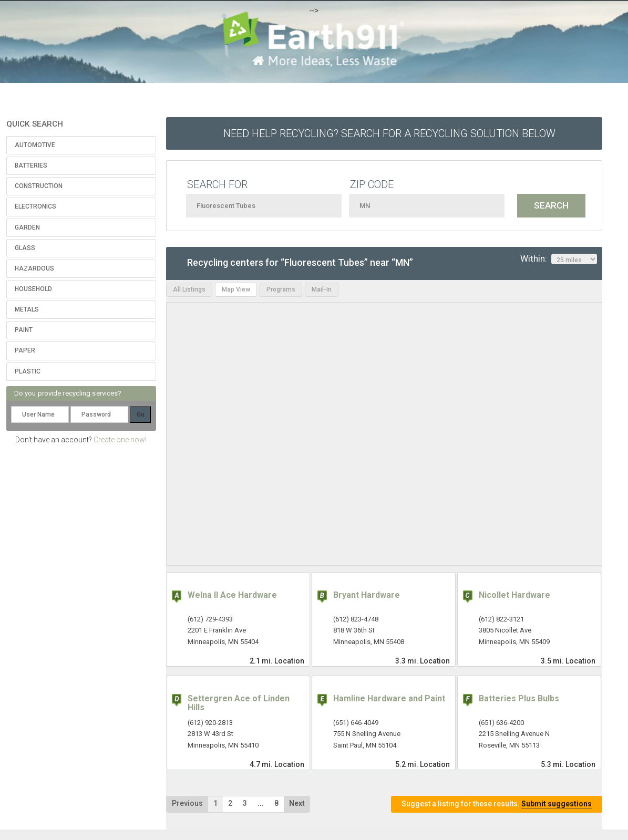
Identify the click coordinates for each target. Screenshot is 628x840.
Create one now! (120, 440)
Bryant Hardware (367, 595)
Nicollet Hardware (514, 595)
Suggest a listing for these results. (497, 804)
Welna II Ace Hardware (232, 595)
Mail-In (322, 289)
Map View (236, 289)
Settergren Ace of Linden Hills (239, 703)
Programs (281, 289)
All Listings (189, 289)
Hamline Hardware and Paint (389, 698)
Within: (559, 259)
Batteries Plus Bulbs (519, 698)
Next (297, 803)
